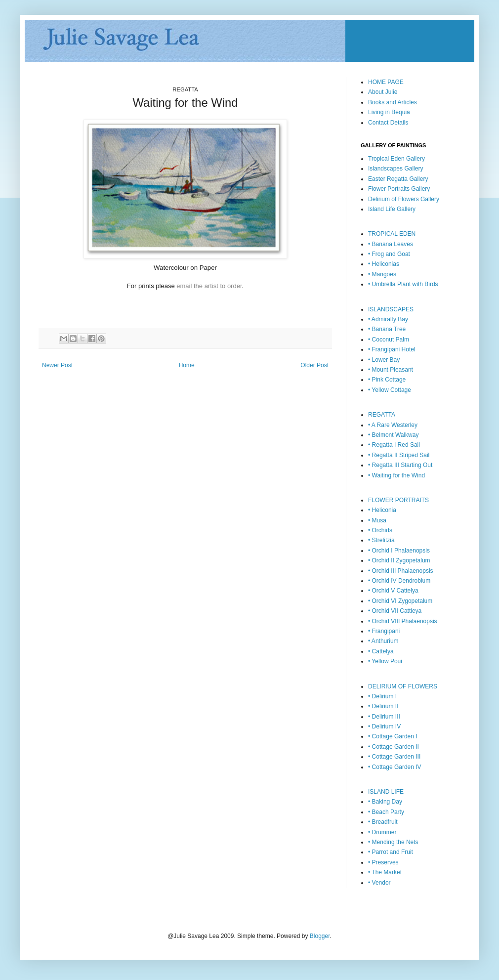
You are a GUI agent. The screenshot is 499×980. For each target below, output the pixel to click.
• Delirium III (384, 717)
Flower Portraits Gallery (399, 189)
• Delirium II (383, 706)
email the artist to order (209, 286)
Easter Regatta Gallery (398, 179)
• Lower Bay (384, 360)
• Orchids (380, 530)
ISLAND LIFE (386, 792)
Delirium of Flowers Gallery (404, 199)
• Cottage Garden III (394, 757)
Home (187, 365)
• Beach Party (386, 812)
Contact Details (388, 123)
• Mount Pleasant (391, 370)
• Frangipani (384, 631)
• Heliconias (384, 264)
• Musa (377, 520)
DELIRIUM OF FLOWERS (403, 686)
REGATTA (382, 415)
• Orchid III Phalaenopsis (401, 571)
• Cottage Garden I (393, 736)
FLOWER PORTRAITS (398, 500)
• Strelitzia (381, 540)
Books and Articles (393, 102)
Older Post (314, 365)
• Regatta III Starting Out (400, 465)
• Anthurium (383, 641)
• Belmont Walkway (393, 435)
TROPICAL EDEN (392, 234)
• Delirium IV (384, 726)
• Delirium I (382, 696)
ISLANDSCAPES (391, 309)
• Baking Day (385, 802)
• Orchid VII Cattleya (395, 611)
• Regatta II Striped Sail (399, 455)
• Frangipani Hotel (392, 349)
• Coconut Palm (389, 340)
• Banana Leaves (391, 244)
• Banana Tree (387, 329)
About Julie (383, 92)
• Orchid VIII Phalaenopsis (403, 621)
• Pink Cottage (387, 380)
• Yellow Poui (385, 661)
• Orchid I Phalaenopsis (399, 551)
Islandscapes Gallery (395, 169)
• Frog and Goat (389, 254)
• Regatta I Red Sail (394, 445)
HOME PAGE (386, 82)
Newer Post (57, 365)
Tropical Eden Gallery (396, 159)
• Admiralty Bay (388, 319)
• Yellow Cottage (390, 390)
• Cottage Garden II (394, 747)
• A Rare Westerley (393, 425)
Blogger (320, 936)
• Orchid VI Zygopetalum (400, 601)
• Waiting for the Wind (396, 475)
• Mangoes (382, 274)
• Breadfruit (383, 822)
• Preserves (383, 862)
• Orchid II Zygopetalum (399, 560)
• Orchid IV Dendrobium (399, 581)
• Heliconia (382, 510)
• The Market (385, 872)
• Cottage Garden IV (395, 767)
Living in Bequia (389, 112)
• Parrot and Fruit (391, 852)
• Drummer (382, 832)
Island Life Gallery (392, 209)
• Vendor (379, 883)
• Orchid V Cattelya (393, 591)
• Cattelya (381, 651)
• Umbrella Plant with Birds (403, 284)
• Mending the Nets (393, 842)
